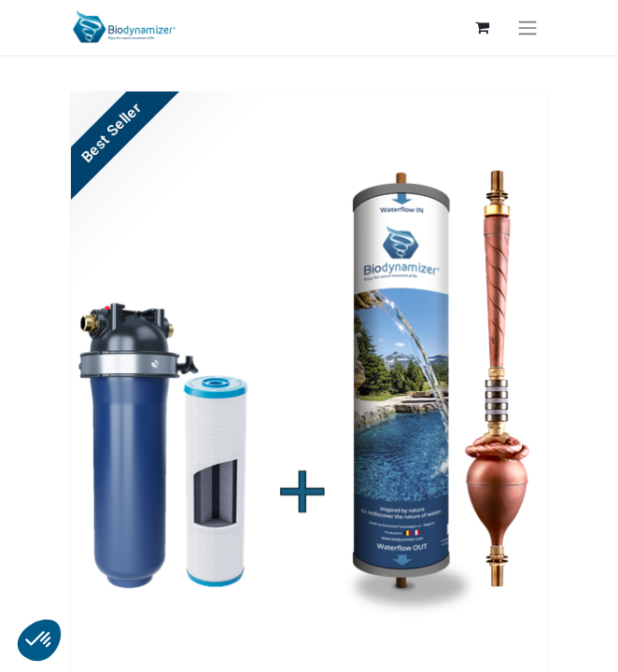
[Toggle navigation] (527, 28)
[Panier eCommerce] (482, 27)
